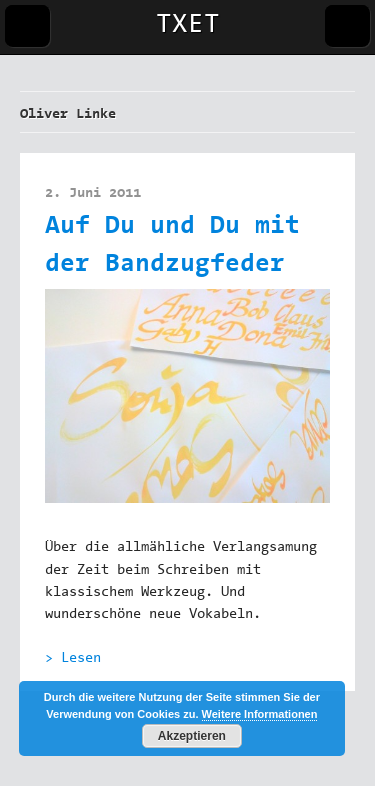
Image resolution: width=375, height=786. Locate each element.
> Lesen (73, 659)
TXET (188, 26)
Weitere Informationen (260, 714)
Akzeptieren (192, 736)
